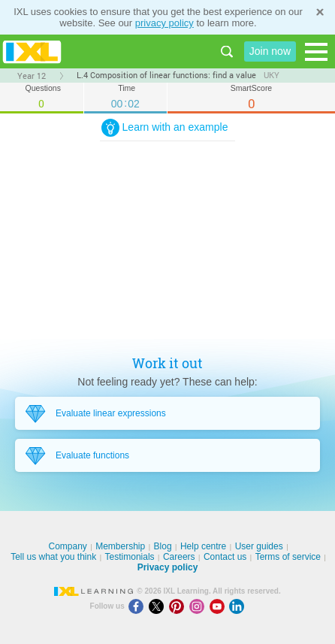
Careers (179, 557)
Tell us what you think (53, 557)
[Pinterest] (179, 606)
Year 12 (32, 76)
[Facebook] (139, 606)
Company (67, 546)
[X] (159, 606)
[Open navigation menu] (316, 52)
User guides (259, 546)
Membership (120, 546)
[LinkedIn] (238, 606)
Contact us (225, 557)
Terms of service (288, 557)
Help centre (203, 546)
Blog (163, 546)
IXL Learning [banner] (32, 51)
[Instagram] (199, 606)
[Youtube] (220, 606)
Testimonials (130, 557)
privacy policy (164, 23)
